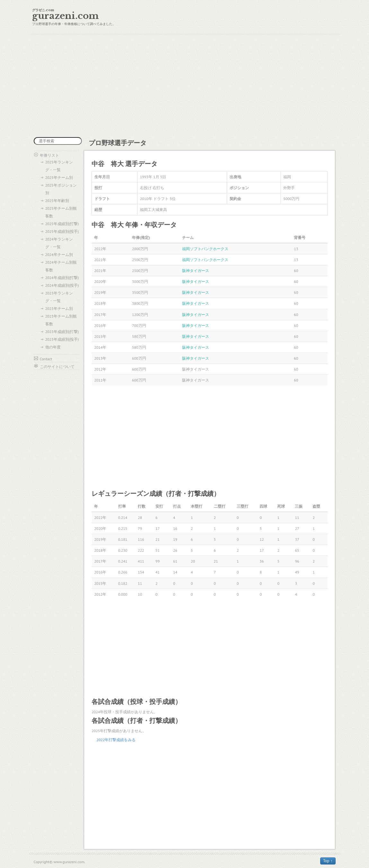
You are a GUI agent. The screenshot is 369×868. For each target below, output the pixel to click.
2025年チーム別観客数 (61, 212)
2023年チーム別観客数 (61, 320)
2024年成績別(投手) (62, 285)
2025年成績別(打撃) (62, 224)
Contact (46, 359)
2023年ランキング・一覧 (59, 297)
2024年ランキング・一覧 (59, 243)
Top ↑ (328, 861)
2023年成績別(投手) (62, 339)
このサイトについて (57, 367)
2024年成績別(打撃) (62, 278)
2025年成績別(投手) (62, 231)
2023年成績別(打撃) (62, 332)
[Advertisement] (184, 86)
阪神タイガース (196, 271)
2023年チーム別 (59, 308)
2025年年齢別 (57, 201)
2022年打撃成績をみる (116, 740)
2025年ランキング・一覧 (59, 166)
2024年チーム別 (59, 254)
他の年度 (53, 347)
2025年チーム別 (59, 177)
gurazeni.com (66, 16)
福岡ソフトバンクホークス (205, 249)
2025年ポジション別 (61, 189)
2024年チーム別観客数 (61, 266)
